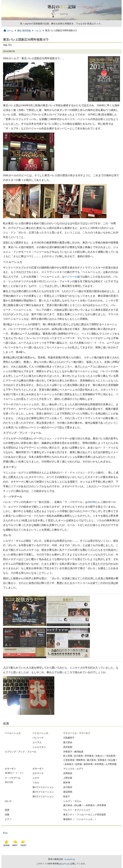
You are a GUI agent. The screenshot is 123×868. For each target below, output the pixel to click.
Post (5, 833)
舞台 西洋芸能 (24, 31)
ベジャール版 (72, 277)
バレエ (38, 31)
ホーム (8, 31)
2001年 (91, 502)
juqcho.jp (65, 864)
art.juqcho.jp (70, 859)
